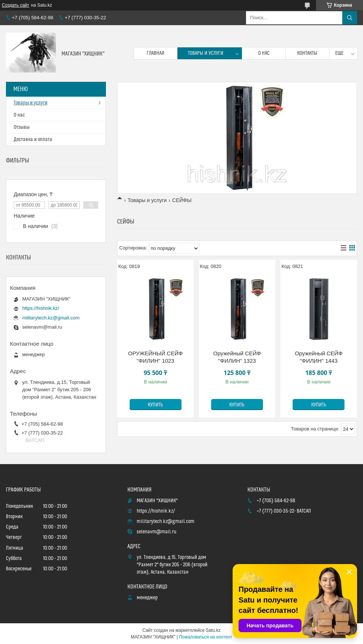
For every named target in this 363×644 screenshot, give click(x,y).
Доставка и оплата (33, 140)
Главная (156, 53)
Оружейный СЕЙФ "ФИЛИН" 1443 (319, 357)
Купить (155, 405)
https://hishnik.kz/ (41, 308)
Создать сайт (16, 5)
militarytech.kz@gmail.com (51, 318)
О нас (264, 53)
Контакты (307, 53)
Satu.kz (213, 630)
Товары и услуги (206, 53)
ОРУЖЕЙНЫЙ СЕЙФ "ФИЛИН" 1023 (156, 357)
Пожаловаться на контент (205, 637)
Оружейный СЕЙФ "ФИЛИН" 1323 (237, 357)
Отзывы (22, 127)
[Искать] (350, 18)
